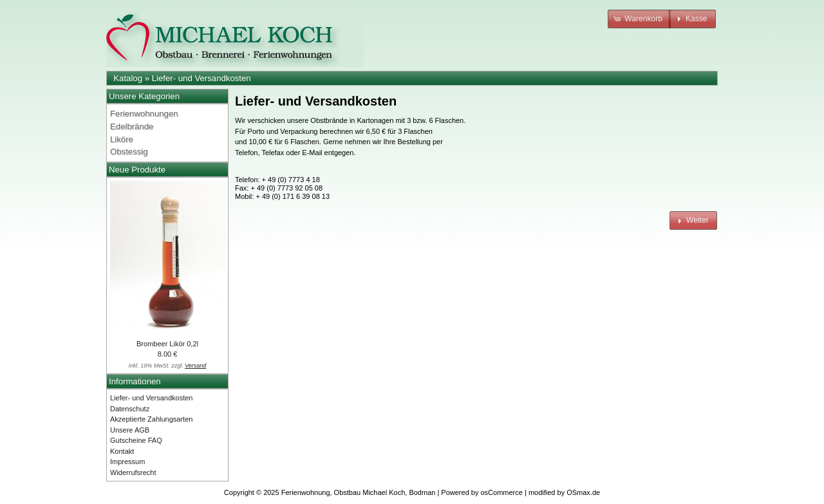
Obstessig (129, 152)
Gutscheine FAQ (136, 440)
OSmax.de (583, 492)
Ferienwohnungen (144, 114)
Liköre (122, 139)
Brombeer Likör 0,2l (167, 344)
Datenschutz (130, 409)
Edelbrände (132, 126)
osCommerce (502, 492)
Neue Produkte (137, 170)
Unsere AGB (130, 430)
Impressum (127, 462)
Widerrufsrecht (133, 472)
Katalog (128, 78)
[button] (639, 19)
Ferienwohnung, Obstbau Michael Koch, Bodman (359, 492)
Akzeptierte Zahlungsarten (151, 419)
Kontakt (122, 451)
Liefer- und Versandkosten (201, 78)
